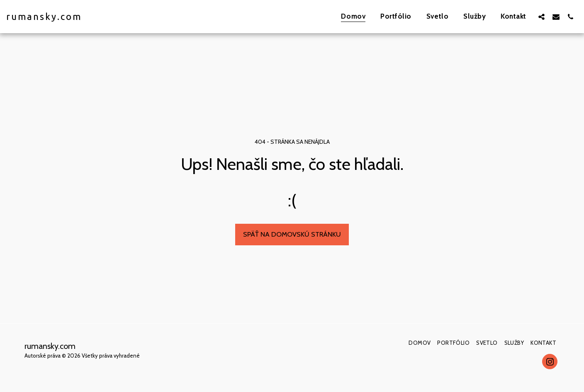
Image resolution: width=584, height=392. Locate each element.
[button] (541, 17)
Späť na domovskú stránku (292, 234)
